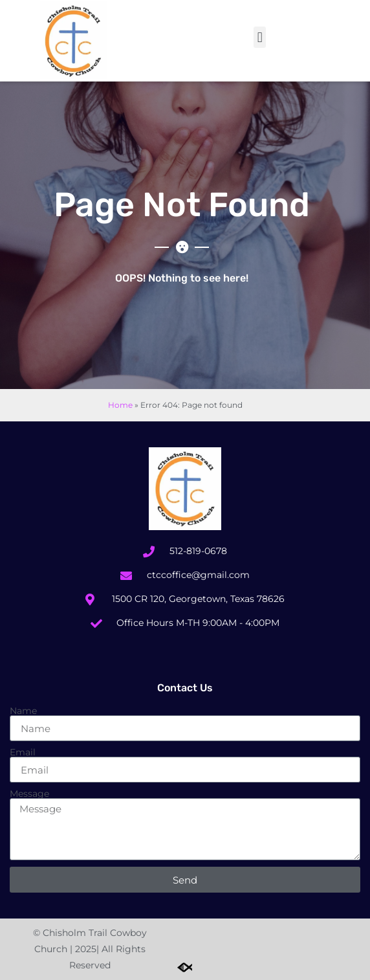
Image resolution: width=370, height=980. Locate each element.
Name (23, 711)
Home (120, 405)
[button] (260, 37)
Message (29, 794)
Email (23, 752)
